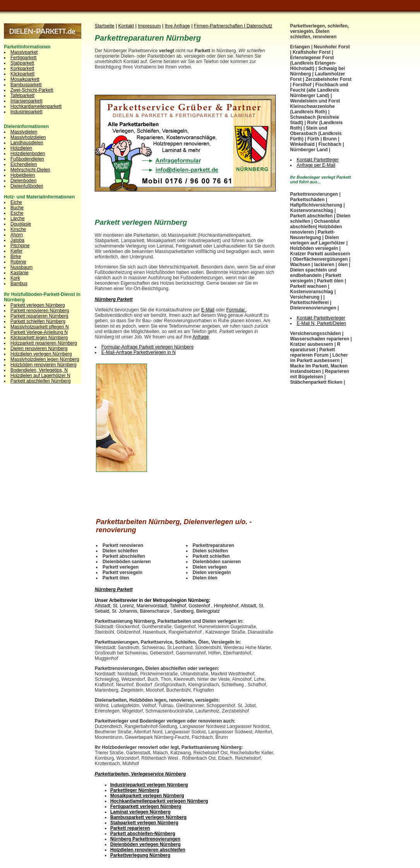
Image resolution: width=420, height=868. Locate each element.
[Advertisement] (185, 87)
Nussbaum (21, 267)
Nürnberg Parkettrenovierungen (145, 839)
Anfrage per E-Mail (316, 165)
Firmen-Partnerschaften (219, 26)
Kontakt (126, 26)
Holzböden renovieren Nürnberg (44, 365)
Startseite (105, 26)
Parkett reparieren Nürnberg (39, 316)
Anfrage (201, 337)
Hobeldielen (23, 175)
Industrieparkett (26, 112)
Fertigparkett (23, 58)
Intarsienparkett (26, 101)
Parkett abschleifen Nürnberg (40, 381)
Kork (15, 278)
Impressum (149, 26)
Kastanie (20, 273)
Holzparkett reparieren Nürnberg (44, 343)
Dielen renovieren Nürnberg (39, 349)
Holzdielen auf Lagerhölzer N (40, 376)
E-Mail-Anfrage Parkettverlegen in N (138, 352)
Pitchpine (20, 246)
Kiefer (16, 251)
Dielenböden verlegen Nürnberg (145, 844)
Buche (17, 208)
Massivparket (24, 52)
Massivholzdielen (28, 137)
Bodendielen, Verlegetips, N (39, 370)
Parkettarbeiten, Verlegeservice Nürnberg (140, 774)
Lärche (18, 219)
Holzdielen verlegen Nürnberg (41, 354)
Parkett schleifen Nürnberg (38, 321)
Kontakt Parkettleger (318, 160)
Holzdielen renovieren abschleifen (148, 850)
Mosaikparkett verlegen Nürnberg (147, 796)
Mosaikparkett (25, 79)
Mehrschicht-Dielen (30, 170)
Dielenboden (23, 181)
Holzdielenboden (28, 154)
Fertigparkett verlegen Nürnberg (146, 806)
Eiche (16, 202)
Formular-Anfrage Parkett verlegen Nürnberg (147, 347)
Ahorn (17, 235)
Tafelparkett (22, 96)
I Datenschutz (258, 26)
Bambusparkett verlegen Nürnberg (148, 817)
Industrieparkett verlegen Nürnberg (149, 785)
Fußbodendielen (27, 159)
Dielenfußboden (27, 186)
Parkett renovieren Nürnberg (40, 311)
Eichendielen (24, 164)
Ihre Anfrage (177, 26)
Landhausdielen (27, 143)
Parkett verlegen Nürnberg (38, 305)
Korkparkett (22, 68)
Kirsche (18, 229)
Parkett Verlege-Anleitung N (39, 332)
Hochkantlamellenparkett (36, 106)
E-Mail (208, 310)
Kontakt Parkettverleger (321, 318)
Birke (16, 256)
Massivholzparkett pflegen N (40, 327)
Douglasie (21, 224)
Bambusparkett (26, 85)
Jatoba (17, 240)
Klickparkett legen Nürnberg (39, 338)
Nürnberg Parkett (114, 299)
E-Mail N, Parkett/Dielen (321, 323)
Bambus (19, 284)
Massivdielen (24, 132)
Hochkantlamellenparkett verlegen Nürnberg (159, 801)
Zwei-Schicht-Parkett (32, 90)
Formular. (236, 310)
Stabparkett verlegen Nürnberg (144, 823)
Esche (17, 213)
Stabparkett (22, 63)
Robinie (18, 262)
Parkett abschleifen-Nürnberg (143, 834)
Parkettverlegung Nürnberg (140, 855)
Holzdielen (21, 148)
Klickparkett (22, 74)
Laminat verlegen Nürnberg (140, 812)
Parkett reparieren (130, 828)
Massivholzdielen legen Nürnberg (45, 359)
